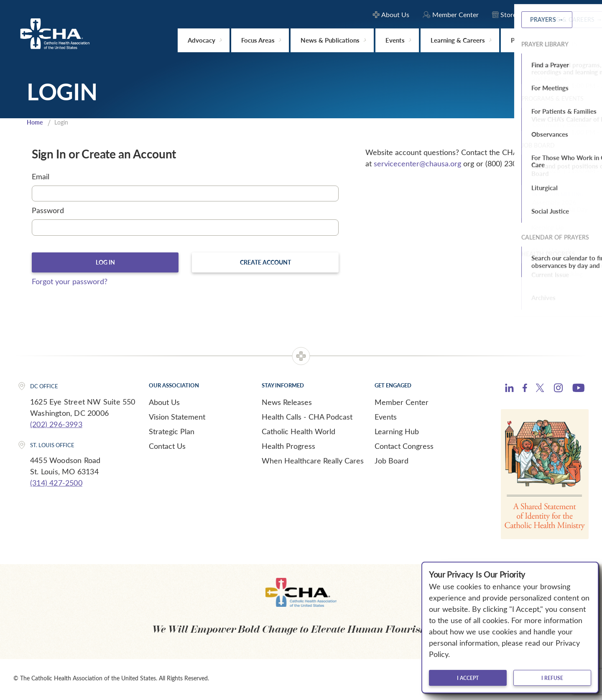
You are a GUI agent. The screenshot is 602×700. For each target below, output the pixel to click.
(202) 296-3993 (56, 426)
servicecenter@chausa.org (417, 164)
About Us (164, 404)
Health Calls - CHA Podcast (307, 419)
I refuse (552, 678)
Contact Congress (404, 448)
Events (386, 419)
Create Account (265, 264)
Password (48, 211)
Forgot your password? (70, 283)
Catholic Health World (298, 433)
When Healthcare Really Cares (313, 463)
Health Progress (288, 448)
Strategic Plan (172, 433)
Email (41, 177)
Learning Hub (397, 433)
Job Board (392, 463)
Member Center (402, 404)
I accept (468, 678)
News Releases (287, 404)
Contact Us (167, 448)
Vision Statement (177, 419)
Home (36, 123)
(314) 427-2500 (56, 485)
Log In (105, 264)
